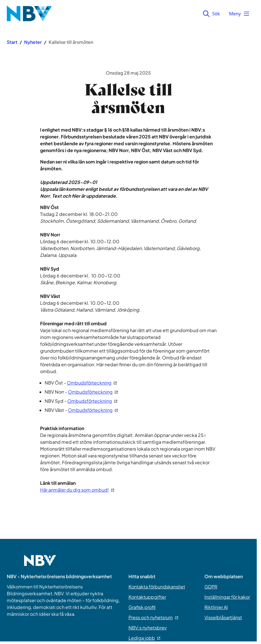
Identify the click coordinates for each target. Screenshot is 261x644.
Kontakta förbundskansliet (157, 587)
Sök (211, 14)
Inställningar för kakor (227, 597)
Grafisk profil (142, 607)
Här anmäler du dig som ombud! (77, 490)
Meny (239, 14)
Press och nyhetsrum (153, 617)
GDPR (211, 587)
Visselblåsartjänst (223, 617)
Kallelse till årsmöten (71, 42)
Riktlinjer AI (216, 607)
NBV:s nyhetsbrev (148, 628)
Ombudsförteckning (92, 383)
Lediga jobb (144, 638)
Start (12, 42)
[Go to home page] (40, 564)
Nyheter (33, 42)
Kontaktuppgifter (147, 597)
